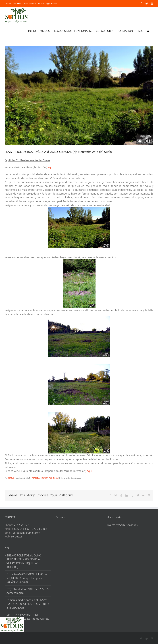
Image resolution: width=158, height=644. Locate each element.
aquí (50, 167)
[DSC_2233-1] (79, 95)
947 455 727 (21, 525)
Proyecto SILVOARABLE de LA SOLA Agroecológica (27, 591)
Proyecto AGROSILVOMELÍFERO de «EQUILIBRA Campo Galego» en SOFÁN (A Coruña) (27, 578)
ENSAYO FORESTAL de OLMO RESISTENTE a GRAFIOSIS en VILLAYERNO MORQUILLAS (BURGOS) (24, 561)
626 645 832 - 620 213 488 (31, 529)
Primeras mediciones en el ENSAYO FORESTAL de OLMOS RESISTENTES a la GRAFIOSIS (28, 604)
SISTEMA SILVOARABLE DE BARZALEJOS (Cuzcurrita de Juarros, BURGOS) (28, 619)
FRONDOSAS (54, 478)
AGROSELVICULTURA (40, 478)
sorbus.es (17, 536)
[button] (148, 31)
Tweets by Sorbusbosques (122, 525)
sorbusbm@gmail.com (48, 3)
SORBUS (11, 478)
